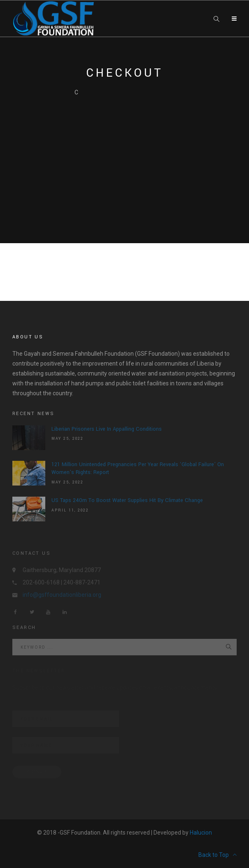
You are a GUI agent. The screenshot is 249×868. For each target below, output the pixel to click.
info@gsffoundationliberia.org (62, 595)
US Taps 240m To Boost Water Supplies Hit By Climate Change (127, 500)
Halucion (201, 833)
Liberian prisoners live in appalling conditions (107, 429)
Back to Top (218, 855)
